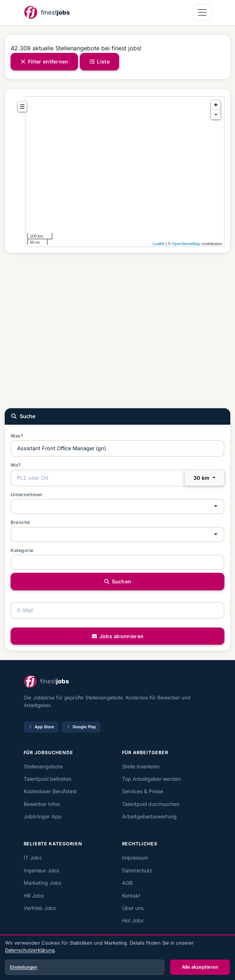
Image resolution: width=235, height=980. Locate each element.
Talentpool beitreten (48, 779)
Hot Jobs (133, 920)
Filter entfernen (44, 61)
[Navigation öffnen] (202, 13)
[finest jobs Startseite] (47, 13)
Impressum (135, 858)
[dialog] (117, 958)
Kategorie (22, 550)
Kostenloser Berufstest (50, 791)
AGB (127, 883)
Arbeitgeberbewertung (149, 816)
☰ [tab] (22, 107)
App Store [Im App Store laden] (41, 727)
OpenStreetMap (186, 244)
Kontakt (131, 896)
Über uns (133, 908)
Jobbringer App (43, 816)
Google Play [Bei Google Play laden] (81, 727)
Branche (20, 522)
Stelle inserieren (141, 766)
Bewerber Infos (42, 804)
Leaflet (159, 244)
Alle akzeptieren (200, 967)
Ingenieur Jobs (41, 870)
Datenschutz (137, 870)
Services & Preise (143, 791)
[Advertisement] (117, 330)
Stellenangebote (43, 766)
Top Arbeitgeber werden (151, 779)
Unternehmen (27, 495)
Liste (99, 61)
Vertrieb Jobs (40, 908)
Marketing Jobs (42, 883)
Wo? (16, 465)
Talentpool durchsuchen (151, 804)
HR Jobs (34, 896)
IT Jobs (33, 858)
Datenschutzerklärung (30, 950)
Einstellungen (23, 967)
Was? (17, 436)
